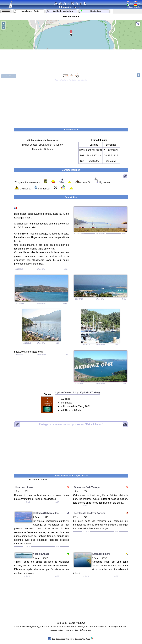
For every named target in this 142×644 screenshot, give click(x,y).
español (137, 6)
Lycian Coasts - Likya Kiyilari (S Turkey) (43, 145)
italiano (130, 6)
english (130, 3)
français (137, 3)
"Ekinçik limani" (71, 424)
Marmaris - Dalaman (43, 149)
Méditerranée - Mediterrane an (43, 140)
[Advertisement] (71, 103)
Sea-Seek (71, 3)
